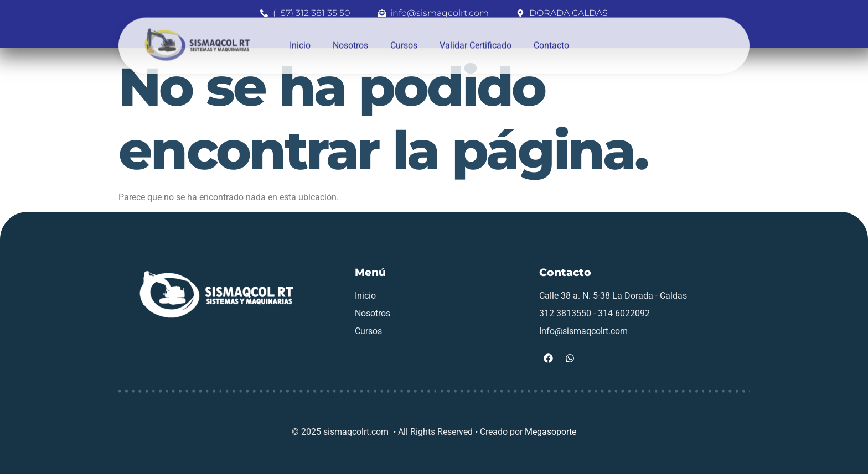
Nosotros (350, 36)
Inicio (300, 36)
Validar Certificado (476, 36)
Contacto (551, 36)
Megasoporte (551, 432)
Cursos (404, 36)
